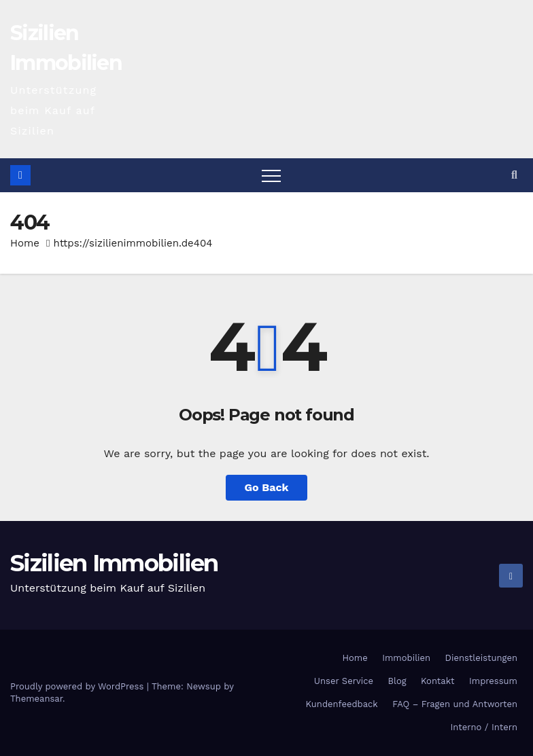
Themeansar (36, 699)
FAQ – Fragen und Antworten (455, 704)
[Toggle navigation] (271, 175)
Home (25, 243)
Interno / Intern (484, 727)
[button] (514, 175)
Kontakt (437, 681)
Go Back (267, 487)
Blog (397, 681)
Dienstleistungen (481, 658)
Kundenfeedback (342, 704)
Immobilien (406, 658)
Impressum (493, 681)
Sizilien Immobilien (114, 563)
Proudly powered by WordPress (79, 686)
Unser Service (344, 681)
